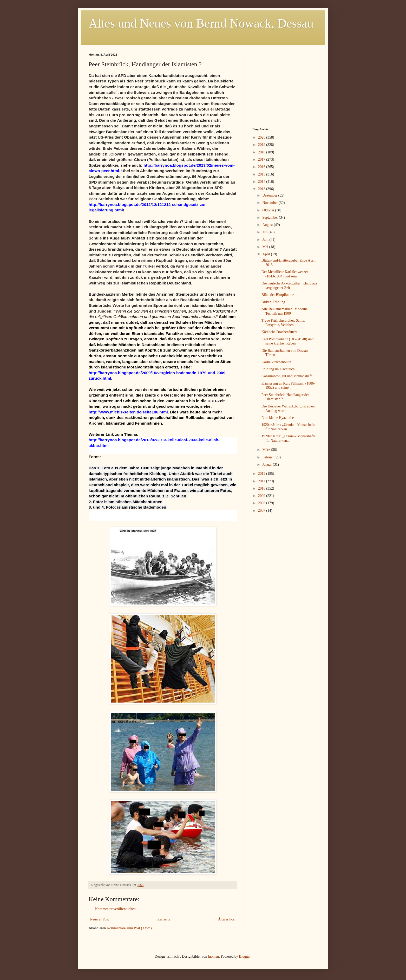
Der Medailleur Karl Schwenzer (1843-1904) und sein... (285, 274)
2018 (262, 152)
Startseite (163, 919)
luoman (213, 956)
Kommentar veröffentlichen (115, 909)
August (268, 225)
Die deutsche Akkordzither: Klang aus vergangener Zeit (289, 285)
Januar (267, 465)
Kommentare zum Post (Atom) (129, 928)
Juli (265, 232)
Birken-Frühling (273, 302)
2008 (262, 503)
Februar (268, 457)
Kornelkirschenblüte (276, 362)
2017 (262, 160)
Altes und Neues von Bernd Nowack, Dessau (201, 23)
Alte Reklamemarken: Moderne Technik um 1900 (284, 311)
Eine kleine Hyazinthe (278, 418)
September (270, 218)
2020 (262, 137)
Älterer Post (227, 919)
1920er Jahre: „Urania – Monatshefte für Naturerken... (289, 427)
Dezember (270, 195)
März (267, 450)
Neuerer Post (99, 919)
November (270, 203)
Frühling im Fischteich (278, 369)
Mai (266, 247)
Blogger (245, 956)
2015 (262, 174)
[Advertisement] (285, 86)
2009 (262, 496)
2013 (262, 189)
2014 (262, 182)
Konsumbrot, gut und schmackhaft (287, 376)
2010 (262, 488)
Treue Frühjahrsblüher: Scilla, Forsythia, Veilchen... (283, 323)
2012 (262, 474)
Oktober (269, 210)
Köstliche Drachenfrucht (279, 332)
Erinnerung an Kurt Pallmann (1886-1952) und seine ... (288, 386)
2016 (262, 167)
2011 (262, 481)
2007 (262, 511)
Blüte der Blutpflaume (278, 295)
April (267, 254)
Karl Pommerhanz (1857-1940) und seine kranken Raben (287, 341)
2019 (262, 145)
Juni (266, 240)
